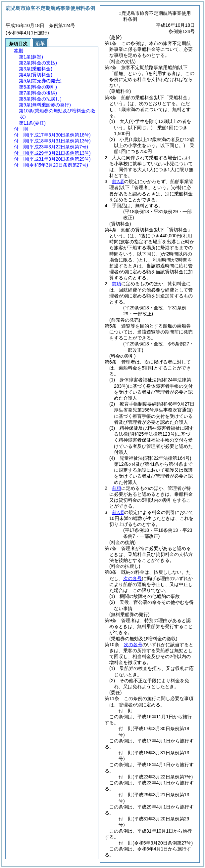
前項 (117, 284)
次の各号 (132, 578)
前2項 (118, 181)
